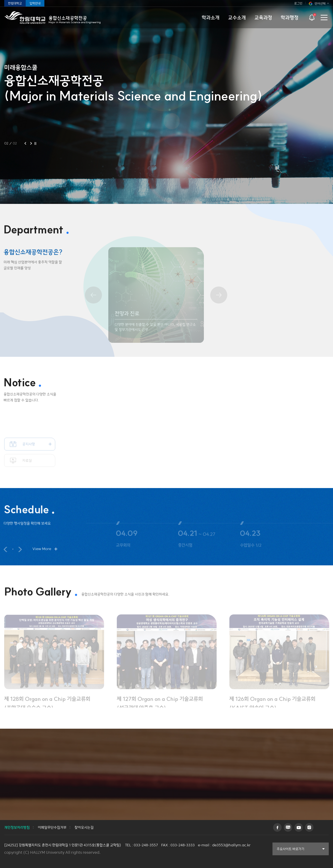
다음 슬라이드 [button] (31, 143)
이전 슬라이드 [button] (25, 143)
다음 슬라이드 (17, 549)
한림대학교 (15, 3)
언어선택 (320, 4)
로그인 (298, 3)
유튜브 (299, 827)
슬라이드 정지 (35, 143)
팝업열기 (312, 16)
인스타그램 (309, 827)
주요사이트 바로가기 (291, 849)
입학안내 (35, 3)
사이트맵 (324, 18)
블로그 (288, 827)
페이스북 (277, 827)
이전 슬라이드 (3, 549)
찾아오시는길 (84, 827)
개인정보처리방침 (17, 827)
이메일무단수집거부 (52, 827)
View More (39, 549)
